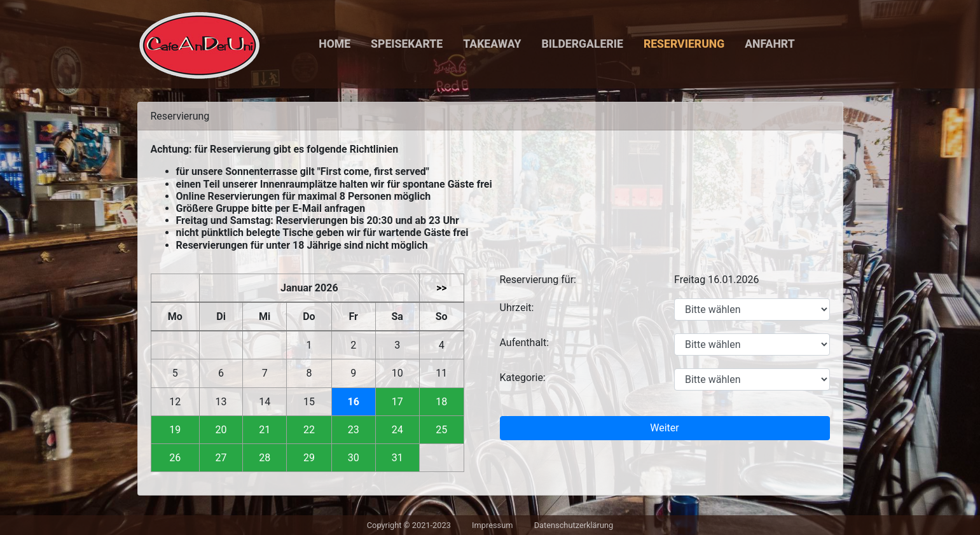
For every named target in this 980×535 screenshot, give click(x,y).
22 (309, 430)
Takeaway (492, 44)
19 (175, 430)
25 (441, 430)
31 (397, 458)
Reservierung (684, 44)
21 (265, 430)
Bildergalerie (582, 44)
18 (441, 402)
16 (354, 402)
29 (309, 458)
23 (354, 430)
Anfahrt (770, 44)
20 (221, 430)
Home (335, 44)
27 (221, 458)
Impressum (492, 525)
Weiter (664, 428)
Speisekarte (407, 44)
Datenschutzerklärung (574, 525)
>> (442, 288)
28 (265, 458)
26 (175, 458)
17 (397, 402)
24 (397, 430)
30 (354, 458)
